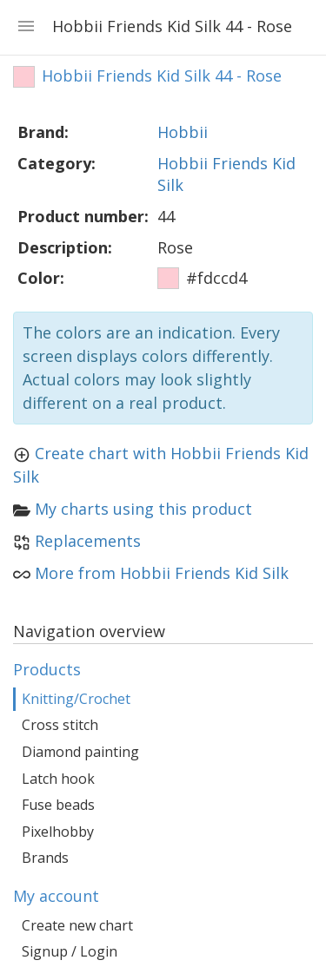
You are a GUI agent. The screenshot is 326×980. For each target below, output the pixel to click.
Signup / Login (70, 951)
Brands (45, 858)
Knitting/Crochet (76, 699)
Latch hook (58, 779)
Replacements (88, 541)
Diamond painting (80, 752)
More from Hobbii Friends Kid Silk (162, 573)
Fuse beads (58, 805)
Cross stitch (60, 725)
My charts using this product (143, 509)
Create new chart (77, 925)
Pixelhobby (58, 832)
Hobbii (183, 132)
